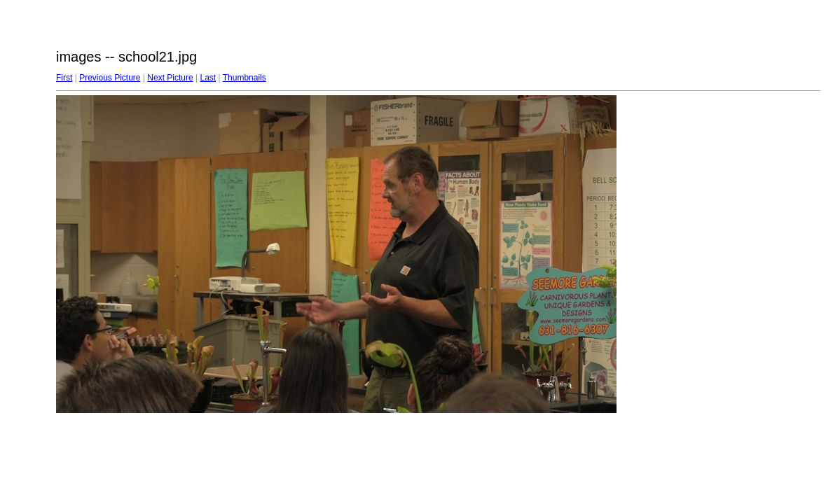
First (64, 78)
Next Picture (170, 78)
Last (208, 78)
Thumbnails (245, 78)
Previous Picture (110, 78)
